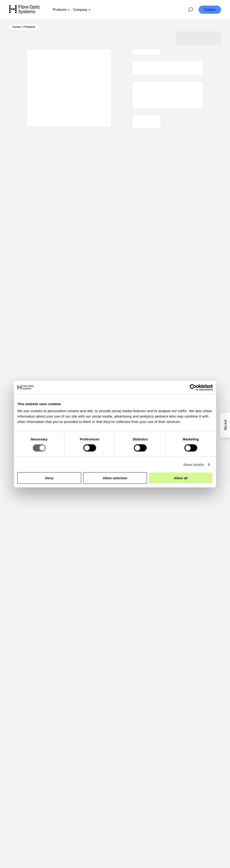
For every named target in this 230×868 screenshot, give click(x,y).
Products (29, 27)
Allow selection (115, 478)
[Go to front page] (24, 9)
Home (16, 27)
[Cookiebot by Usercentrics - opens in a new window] (193, 387)
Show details (194, 464)
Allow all (181, 478)
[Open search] (190, 10)
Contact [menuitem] (210, 9)
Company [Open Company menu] (80, 9)
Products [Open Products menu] (60, 9)
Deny (49, 478)
